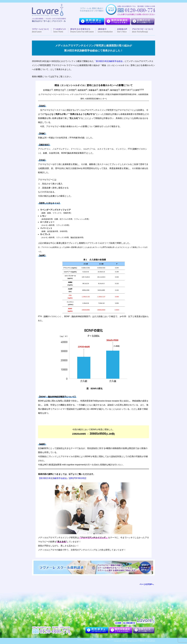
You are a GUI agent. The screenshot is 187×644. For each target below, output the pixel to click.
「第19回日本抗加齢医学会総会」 (109, 61)
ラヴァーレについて (42, 30)
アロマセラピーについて (141, 30)
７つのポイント (60, 30)
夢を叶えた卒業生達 (82, 30)
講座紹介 (105, 30)
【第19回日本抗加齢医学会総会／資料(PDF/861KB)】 (63, 478)
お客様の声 (123, 30)
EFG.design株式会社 (150, 641)
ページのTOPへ (147, 584)
